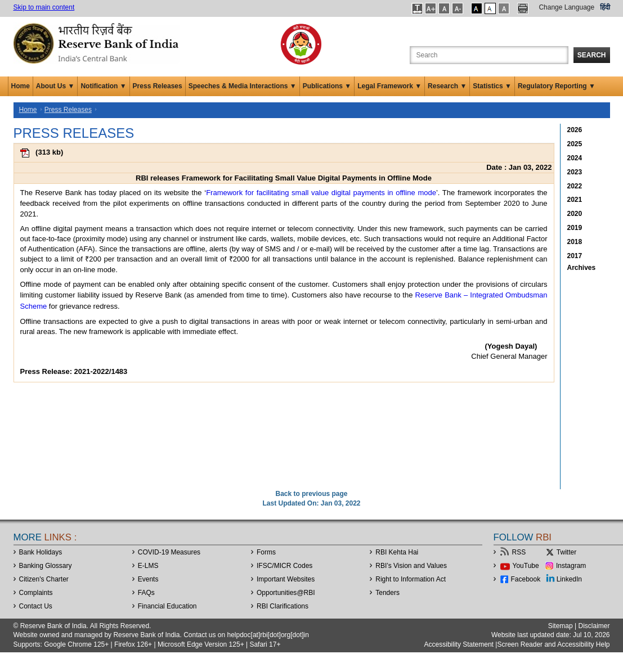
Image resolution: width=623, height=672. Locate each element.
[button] (417, 8)
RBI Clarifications (283, 606)
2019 (575, 228)
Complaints (36, 593)
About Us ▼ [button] (55, 86)
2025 (575, 144)
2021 (575, 200)
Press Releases (158, 86)
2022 (575, 186)
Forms (266, 552)
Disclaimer (594, 626)
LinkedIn (569, 579)
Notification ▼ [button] (103, 86)
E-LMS (148, 566)
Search (592, 55)
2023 (575, 172)
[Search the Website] (489, 55)
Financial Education (167, 606)
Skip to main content (44, 7)
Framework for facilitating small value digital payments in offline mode (321, 193)
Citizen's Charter (44, 579)
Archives (582, 268)
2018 (575, 242)
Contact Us (36, 606)
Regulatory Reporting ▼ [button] (557, 86)
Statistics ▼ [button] (492, 86)
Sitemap (561, 626)
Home (21, 86)
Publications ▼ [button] (327, 86)
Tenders (387, 593)
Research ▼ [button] (447, 86)
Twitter (566, 552)
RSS (519, 552)
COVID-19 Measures (169, 552)
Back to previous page (311, 494)
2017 (575, 256)
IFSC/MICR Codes (284, 566)
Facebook (526, 579)
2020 (575, 214)
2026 (575, 130)
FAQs (146, 593)
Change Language (566, 7)
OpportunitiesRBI (286, 593)
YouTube (526, 566)
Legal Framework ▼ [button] (389, 86)
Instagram (571, 566)
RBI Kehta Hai (397, 552)
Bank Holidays (41, 552)
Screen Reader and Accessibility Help (553, 644)
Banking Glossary (46, 566)
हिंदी (605, 7)
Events (148, 579)
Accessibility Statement (459, 644)
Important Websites (286, 579)
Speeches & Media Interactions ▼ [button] (243, 86)
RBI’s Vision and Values (411, 566)
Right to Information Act (411, 579)
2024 (575, 158)
